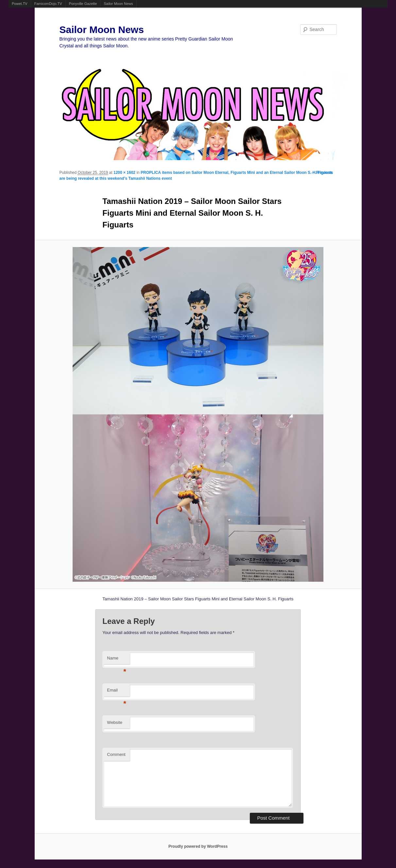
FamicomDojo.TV (48, 4)
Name (117, 660)
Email (117, 692)
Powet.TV (20, 4)
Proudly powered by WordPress (198, 846)
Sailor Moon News (118, 4)
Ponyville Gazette (83, 4)
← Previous (321, 173)
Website (115, 722)
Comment (116, 754)
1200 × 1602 (124, 173)
